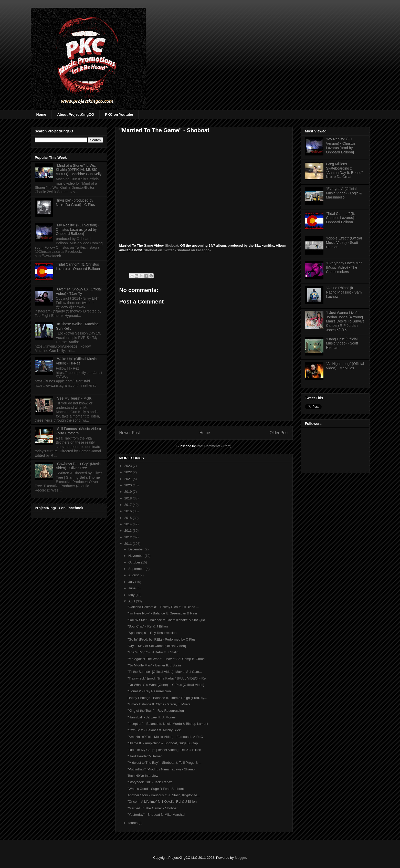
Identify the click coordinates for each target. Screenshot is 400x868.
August (134, 575)
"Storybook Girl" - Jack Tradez (150, 782)
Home (41, 114)
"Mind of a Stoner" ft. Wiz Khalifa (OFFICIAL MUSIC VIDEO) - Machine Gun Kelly (79, 170)
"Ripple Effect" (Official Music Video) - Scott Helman (344, 243)
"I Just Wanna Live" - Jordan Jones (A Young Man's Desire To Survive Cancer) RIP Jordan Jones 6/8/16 (345, 321)
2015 (129, 518)
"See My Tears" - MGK (74, 398)
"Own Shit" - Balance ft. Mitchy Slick (154, 730)
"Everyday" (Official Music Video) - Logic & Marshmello (344, 193)
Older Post (279, 433)
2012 (129, 537)
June (132, 588)
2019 (129, 492)
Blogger (240, 858)
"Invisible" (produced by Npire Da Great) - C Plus (75, 202)
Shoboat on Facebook (194, 250)
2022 (129, 472)
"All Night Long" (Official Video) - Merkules (345, 366)
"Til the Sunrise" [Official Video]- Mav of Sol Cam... (165, 672)
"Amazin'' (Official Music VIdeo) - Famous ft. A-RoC (165, 737)
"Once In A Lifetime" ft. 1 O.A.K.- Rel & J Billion (162, 802)
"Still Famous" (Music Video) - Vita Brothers (78, 431)
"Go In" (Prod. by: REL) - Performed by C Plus (162, 639)
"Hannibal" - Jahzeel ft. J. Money (152, 717)
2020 (129, 485)
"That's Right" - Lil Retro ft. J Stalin (153, 652)
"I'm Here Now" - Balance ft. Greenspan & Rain (162, 613)
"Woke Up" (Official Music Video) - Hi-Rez (76, 361)
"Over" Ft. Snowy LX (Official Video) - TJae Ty (79, 291)
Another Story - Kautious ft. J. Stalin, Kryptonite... (164, 795)
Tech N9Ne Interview (143, 776)
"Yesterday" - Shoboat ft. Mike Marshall (156, 815)
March (133, 823)
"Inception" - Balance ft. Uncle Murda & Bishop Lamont (168, 724)
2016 (129, 511)
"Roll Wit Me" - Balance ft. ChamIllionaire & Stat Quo (166, 620)
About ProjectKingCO (76, 114)
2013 (129, 531)
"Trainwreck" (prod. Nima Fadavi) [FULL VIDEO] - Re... (168, 678)
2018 (129, 498)
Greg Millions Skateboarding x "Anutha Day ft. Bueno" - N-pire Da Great (345, 170)
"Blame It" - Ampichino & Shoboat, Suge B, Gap (163, 743)
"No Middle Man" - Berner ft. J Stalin (154, 665)
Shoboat (172, 245)
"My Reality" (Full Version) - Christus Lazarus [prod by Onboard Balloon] (78, 229)
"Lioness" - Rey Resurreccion (149, 691)
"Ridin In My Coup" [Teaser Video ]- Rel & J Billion (164, 750)
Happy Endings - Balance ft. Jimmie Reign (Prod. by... (167, 698)
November (136, 556)
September (137, 569)
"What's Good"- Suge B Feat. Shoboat (156, 789)
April (132, 601)
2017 (129, 505)
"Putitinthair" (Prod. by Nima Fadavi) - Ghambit (162, 769)
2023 (129, 466)
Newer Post (130, 433)
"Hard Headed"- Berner (145, 756)
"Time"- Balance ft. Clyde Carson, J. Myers (159, 704)
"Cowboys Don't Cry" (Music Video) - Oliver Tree (78, 466)
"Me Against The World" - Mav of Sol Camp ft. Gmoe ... (168, 659)
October (135, 562)
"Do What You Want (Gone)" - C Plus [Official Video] (166, 685)
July (132, 582)
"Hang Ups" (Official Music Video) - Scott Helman (342, 343)
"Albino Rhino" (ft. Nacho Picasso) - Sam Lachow (344, 292)
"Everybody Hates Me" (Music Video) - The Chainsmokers (344, 267)
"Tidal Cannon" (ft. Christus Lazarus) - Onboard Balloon (78, 266)
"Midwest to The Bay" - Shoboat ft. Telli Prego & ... (164, 763)
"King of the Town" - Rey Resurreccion (156, 711)
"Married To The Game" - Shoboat (152, 808)
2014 (129, 524)
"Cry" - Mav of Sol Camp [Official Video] (157, 646)
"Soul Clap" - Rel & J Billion (148, 626)
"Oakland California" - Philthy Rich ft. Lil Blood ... (163, 607)
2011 (129, 544)
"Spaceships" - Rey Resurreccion (152, 633)
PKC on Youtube (119, 114)
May (132, 595)
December (136, 549)
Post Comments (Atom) (214, 446)
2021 (129, 479)
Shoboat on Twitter (159, 250)
